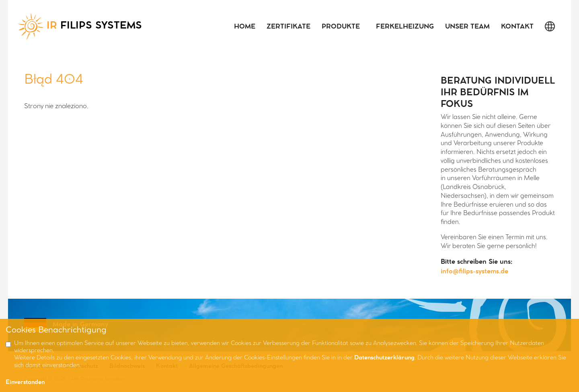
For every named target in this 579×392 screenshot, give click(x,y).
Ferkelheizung (405, 27)
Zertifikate (288, 27)
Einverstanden (25, 383)
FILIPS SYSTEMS (80, 26)
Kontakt (517, 27)
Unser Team (467, 27)
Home (245, 27)
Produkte (341, 27)
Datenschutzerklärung (384, 358)
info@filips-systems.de (474, 272)
